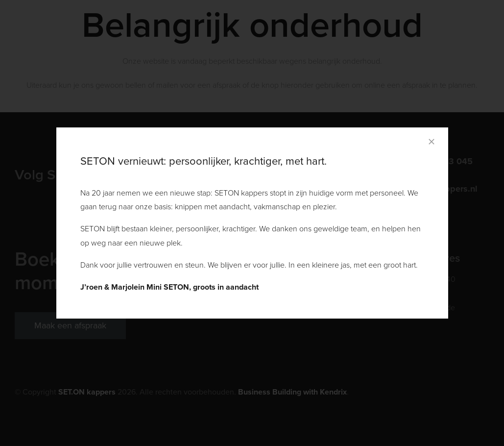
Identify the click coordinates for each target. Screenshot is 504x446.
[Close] (432, 142)
